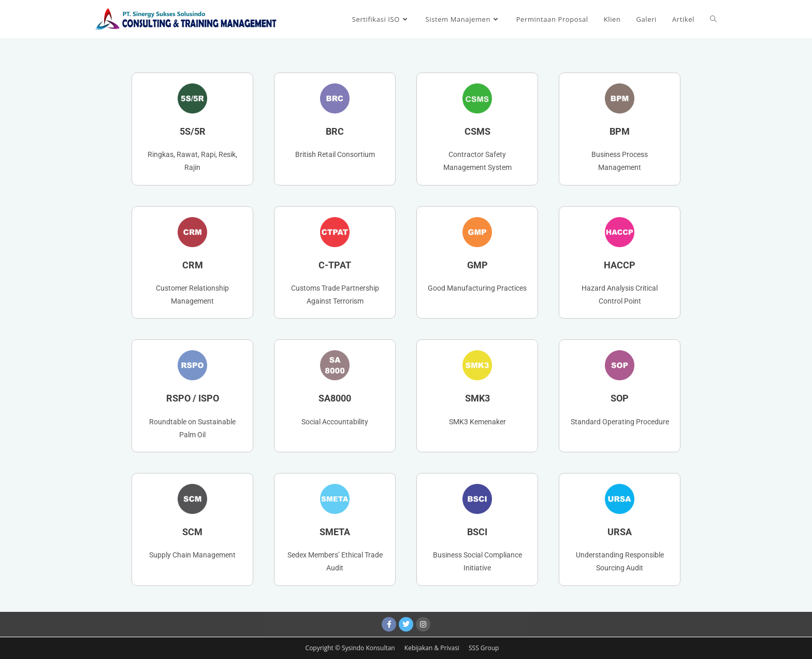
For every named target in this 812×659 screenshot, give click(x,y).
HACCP (620, 265)
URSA (620, 532)
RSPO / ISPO (193, 398)
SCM (192, 532)
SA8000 (335, 398)
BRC (335, 131)
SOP (620, 398)
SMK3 (477, 398)
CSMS (477, 131)
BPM (620, 131)
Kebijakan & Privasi (433, 648)
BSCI (477, 532)
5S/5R (193, 131)
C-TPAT (335, 265)
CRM (193, 265)
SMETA (335, 532)
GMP (477, 265)
